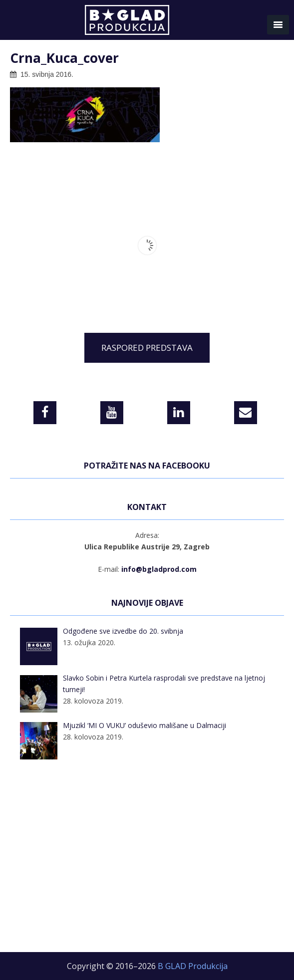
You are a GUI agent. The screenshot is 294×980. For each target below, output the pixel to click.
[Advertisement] (147, 862)
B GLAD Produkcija (147, 22)
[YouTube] (112, 413)
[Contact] (246, 413)
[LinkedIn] (179, 413)
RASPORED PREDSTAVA (147, 348)
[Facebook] (45, 413)
